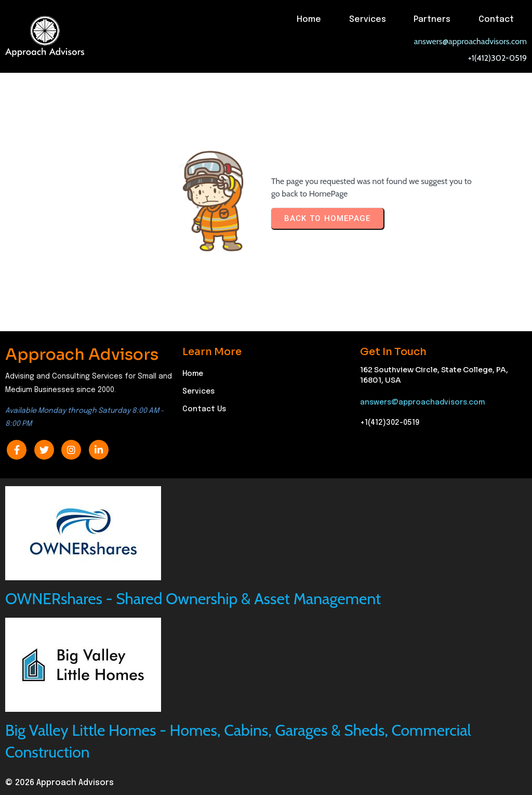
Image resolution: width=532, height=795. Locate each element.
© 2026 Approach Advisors (59, 783)
